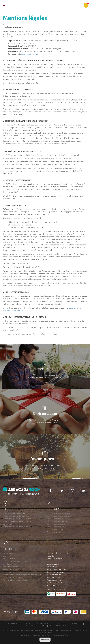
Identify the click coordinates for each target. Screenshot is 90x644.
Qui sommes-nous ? (14, 624)
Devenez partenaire (45, 459)
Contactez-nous (61, 626)
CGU (53, 624)
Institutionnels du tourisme (56, 569)
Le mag (45, 368)
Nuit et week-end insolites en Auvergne (17, 519)
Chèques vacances (53, 564)
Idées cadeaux (8, 572)
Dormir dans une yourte (55, 527)
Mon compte (42, 626)
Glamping (6, 556)
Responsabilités (63, 624)
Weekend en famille (10, 569)
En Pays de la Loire (10, 524)
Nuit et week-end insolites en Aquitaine (17, 513)
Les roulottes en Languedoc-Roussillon (16, 561)
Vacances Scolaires (54, 575)
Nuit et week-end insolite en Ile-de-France (18, 527)
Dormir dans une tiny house (57, 521)
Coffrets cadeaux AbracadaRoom (15, 580)
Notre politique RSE (54, 567)
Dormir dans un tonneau (56, 529)
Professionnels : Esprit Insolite (57, 553)
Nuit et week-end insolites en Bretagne (17, 516)
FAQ (51, 626)
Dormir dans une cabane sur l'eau (59, 516)
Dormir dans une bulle (55, 519)
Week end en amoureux (12, 567)
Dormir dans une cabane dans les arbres (62, 513)
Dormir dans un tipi (54, 532)
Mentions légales (42, 624)
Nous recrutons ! (53, 585)
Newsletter (51, 556)
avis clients (65, 635)
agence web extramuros (30, 54)
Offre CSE (50, 561)
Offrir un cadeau (45, 414)
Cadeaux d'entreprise (54, 559)
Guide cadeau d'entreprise (12, 577)
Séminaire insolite (53, 577)
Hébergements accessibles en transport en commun (22, 575)
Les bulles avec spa (10, 564)
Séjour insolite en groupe (56, 572)
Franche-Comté (8, 553)
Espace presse (29, 624)
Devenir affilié (77, 624)
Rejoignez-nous (29, 626)
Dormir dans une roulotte (56, 524)
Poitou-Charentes (9, 559)
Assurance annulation (54, 583)
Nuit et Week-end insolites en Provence (17, 521)
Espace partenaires (54, 580)
